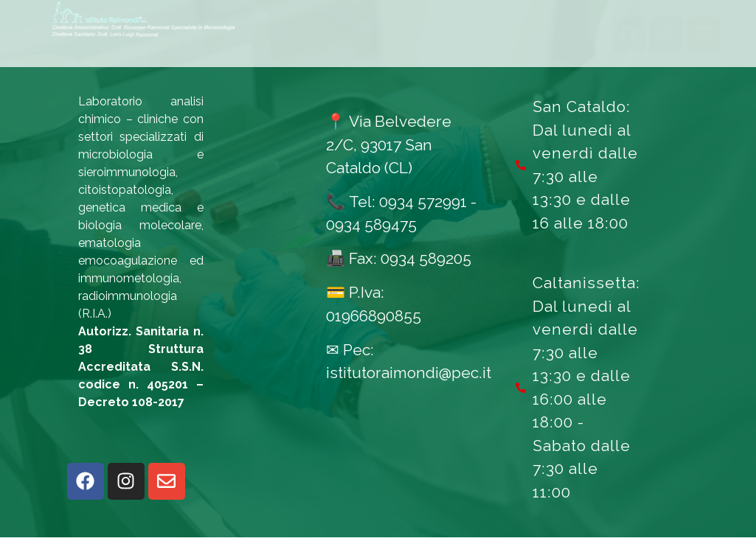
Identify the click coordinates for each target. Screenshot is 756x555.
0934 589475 (371, 243)
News (434, 42)
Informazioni (329, 42)
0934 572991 (423, 219)
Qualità (508, 42)
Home (166, 42)
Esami (238, 42)
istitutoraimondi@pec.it (409, 390)
